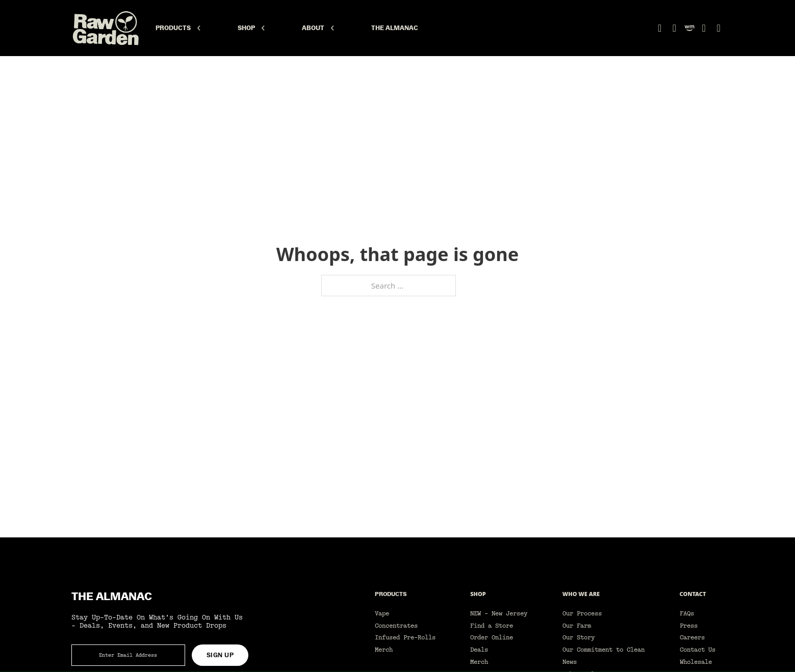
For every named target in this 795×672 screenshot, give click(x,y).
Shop (246, 28)
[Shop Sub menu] (263, 28)
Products (173, 28)
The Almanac (395, 28)
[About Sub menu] (332, 28)
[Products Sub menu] (199, 28)
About (313, 28)
